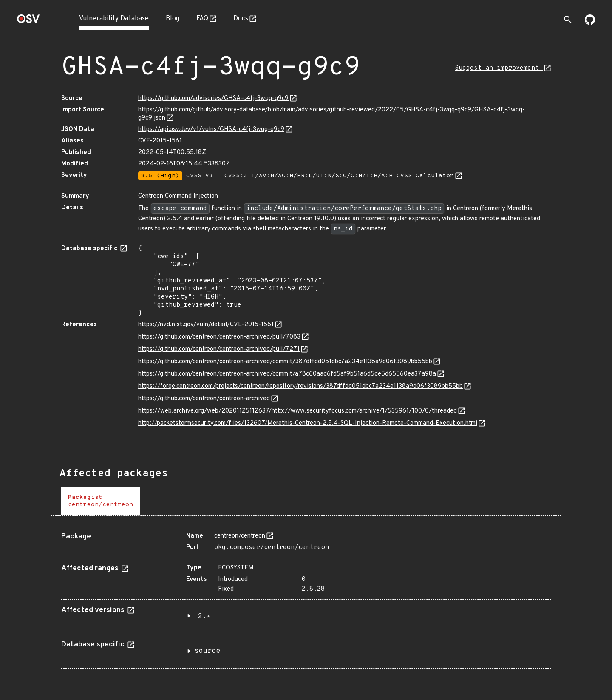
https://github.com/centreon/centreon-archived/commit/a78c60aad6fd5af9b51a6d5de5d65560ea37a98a (287, 374)
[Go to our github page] (590, 23)
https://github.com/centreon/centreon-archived (204, 399)
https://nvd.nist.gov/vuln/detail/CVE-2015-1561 (206, 325)
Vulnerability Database (114, 19)
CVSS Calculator (425, 176)
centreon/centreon (240, 536)
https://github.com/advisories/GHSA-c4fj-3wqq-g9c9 (213, 98)
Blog (173, 19)
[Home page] (28, 21)
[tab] (101, 501)
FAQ (202, 19)
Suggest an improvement (499, 68)
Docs (241, 19)
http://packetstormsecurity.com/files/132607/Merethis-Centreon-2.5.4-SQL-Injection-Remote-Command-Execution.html (308, 423)
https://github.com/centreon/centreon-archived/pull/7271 (219, 349)
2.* (204, 617)
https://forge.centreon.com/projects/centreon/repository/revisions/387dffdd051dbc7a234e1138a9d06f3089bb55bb (300, 386)
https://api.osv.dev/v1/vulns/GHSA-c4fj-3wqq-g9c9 (211, 129)
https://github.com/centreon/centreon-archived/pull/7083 (219, 337)
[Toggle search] (568, 20)
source (207, 651)
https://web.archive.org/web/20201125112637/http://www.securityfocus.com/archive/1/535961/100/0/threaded (297, 411)
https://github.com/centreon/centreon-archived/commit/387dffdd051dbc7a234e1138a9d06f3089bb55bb (285, 362)
